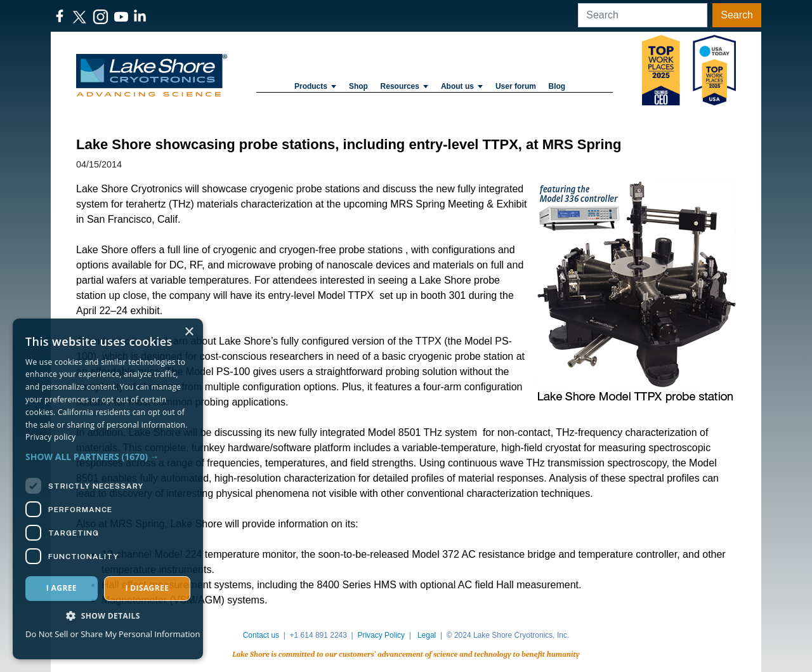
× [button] (189, 332)
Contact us (261, 635)
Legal (427, 635)
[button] (108, 457)
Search (737, 15)
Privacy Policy (381, 635)
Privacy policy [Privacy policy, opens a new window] (50, 437)
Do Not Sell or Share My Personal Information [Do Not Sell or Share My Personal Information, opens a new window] (113, 634)
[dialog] (108, 489)
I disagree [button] (147, 588)
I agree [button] (62, 588)
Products (315, 86)
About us (462, 86)
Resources (405, 86)
